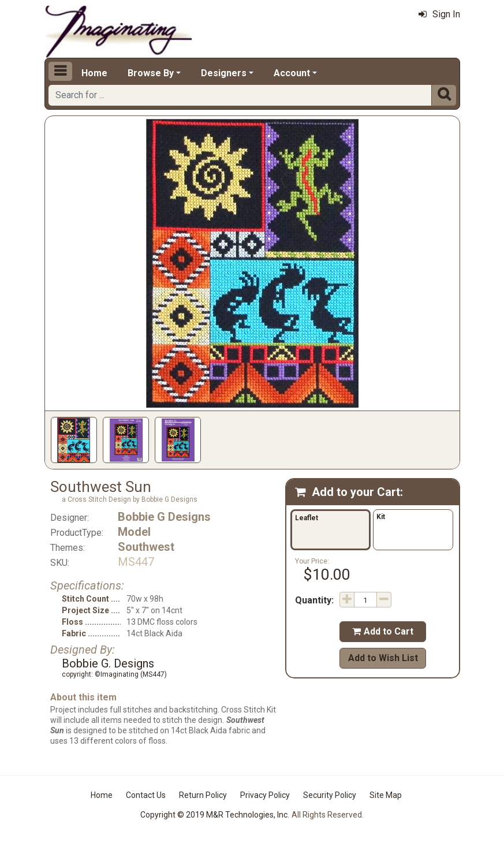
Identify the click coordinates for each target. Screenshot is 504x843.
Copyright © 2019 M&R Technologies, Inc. (215, 815)
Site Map (386, 795)
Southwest (146, 547)
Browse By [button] (151, 73)
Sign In (439, 14)
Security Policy (330, 795)
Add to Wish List (383, 658)
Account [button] (292, 73)
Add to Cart (383, 631)
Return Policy (203, 795)
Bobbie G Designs (164, 517)
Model (134, 532)
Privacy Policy (265, 795)
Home (94, 73)
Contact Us (146, 795)
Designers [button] (224, 73)
